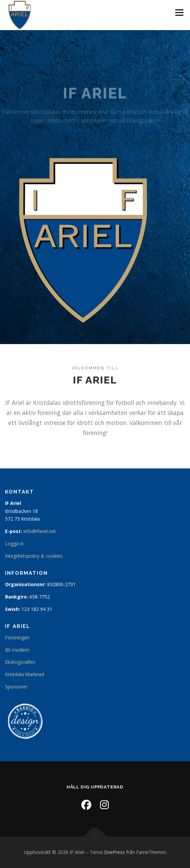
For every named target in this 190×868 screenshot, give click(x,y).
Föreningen (17, 637)
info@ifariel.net (40, 531)
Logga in (14, 544)
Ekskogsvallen (20, 662)
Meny (179, 13)
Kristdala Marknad (25, 674)
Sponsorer (16, 687)
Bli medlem (17, 650)
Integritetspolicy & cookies (34, 556)
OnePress (114, 852)
